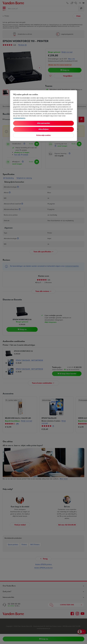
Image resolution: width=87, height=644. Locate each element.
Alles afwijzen (43, 129)
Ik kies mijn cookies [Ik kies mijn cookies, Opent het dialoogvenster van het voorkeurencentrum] (43, 135)
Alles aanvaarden (43, 123)
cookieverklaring (19, 118)
